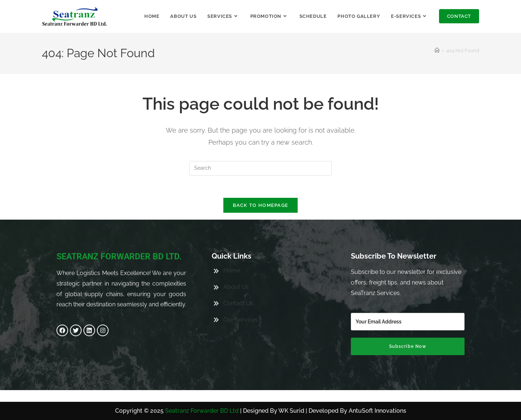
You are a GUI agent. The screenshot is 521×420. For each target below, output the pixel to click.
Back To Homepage (261, 205)
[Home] (437, 50)
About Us (236, 274)
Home (232, 258)
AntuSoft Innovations (377, 411)
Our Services (241, 307)
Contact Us (238, 290)
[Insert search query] (260, 168)
